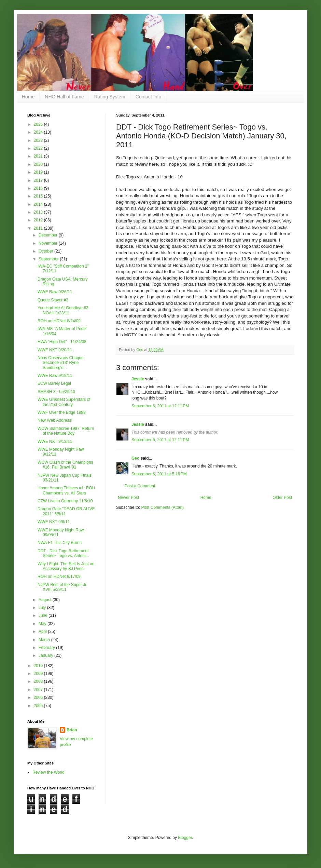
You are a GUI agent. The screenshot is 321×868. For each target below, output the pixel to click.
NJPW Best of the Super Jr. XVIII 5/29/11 (62, 587)
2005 (39, 706)
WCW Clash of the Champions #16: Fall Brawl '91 (65, 465)
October (46, 251)
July (43, 608)
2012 (39, 220)
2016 (39, 188)
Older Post (282, 498)
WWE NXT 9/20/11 (55, 350)
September (49, 259)
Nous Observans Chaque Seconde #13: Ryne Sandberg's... (61, 363)
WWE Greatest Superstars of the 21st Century (64, 402)
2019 (39, 172)
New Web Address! (55, 420)
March (45, 640)
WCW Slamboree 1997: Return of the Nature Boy (66, 431)
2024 (39, 132)
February (47, 648)
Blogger (185, 838)
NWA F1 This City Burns (60, 543)
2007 (39, 690)
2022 (39, 148)
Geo (135, 458)
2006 (39, 697)
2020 (39, 164)
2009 (39, 674)
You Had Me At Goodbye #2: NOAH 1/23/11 (64, 310)
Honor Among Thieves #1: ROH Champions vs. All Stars (66, 490)
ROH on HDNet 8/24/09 (59, 321)
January (46, 655)
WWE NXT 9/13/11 (55, 442)
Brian (72, 730)
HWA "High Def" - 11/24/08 (62, 342)
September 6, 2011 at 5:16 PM (159, 474)
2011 (39, 228)
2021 (39, 156)
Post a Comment (140, 486)
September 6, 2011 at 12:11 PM (160, 406)
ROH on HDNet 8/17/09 (59, 577)
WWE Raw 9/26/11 (55, 292)
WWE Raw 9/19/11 (55, 376)
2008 (39, 681)
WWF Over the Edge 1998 (62, 412)
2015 (39, 196)
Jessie (138, 379)
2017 (39, 180)
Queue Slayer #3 (53, 300)
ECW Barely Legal (54, 383)
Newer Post (128, 498)
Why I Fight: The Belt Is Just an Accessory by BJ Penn (66, 566)
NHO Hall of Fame (64, 97)
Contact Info (149, 97)
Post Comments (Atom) (162, 507)
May (43, 624)
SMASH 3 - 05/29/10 (56, 392)
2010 (39, 666)
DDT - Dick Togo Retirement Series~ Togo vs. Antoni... (63, 553)
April (43, 632)
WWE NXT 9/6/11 (54, 522)
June (44, 615)
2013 (39, 212)
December (49, 235)
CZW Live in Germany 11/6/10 (65, 501)
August (46, 600)
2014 (39, 204)
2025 (39, 124)
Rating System (110, 97)
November (49, 243)
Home (28, 97)
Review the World (48, 772)
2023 (39, 140)
